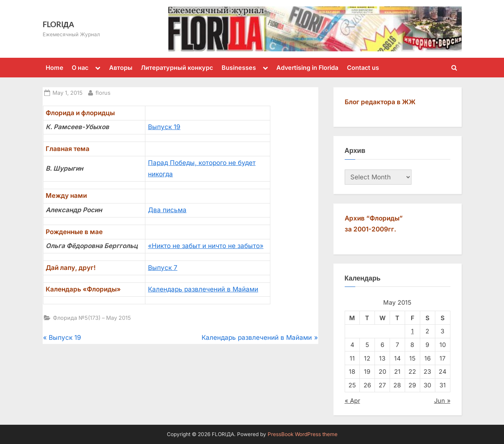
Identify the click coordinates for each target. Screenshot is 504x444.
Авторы (121, 68)
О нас (80, 68)
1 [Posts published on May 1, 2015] (412, 331)
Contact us (363, 68)
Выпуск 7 (163, 268)
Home (55, 68)
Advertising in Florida (307, 68)
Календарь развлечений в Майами (203, 289)
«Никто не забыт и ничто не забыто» (206, 246)
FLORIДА (59, 24)
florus (103, 92)
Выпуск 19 (164, 127)
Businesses (239, 68)
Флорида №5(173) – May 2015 (92, 318)
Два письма (167, 210)
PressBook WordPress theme (303, 434)
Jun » (442, 401)
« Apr (352, 401)
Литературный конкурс (177, 68)
